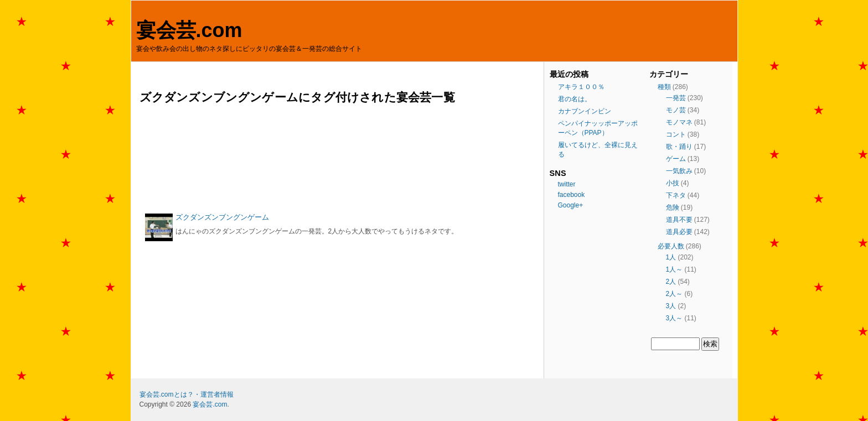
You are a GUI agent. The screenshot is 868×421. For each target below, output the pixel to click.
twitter (567, 184)
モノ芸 (676, 110)
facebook (572, 195)
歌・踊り (679, 147)
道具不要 (679, 220)
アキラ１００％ (581, 87)
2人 (671, 282)
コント (676, 134)
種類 (664, 87)
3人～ (675, 318)
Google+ (571, 205)
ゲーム (676, 159)
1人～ (675, 269)
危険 (673, 207)
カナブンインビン (585, 111)
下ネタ (676, 195)
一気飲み (679, 171)
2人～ (675, 294)
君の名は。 (575, 99)
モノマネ (679, 122)
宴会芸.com (189, 30)
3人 (671, 306)
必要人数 (671, 246)
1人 (671, 257)
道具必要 (679, 232)
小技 (673, 183)
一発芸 (676, 98)
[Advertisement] (339, 158)
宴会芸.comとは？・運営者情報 (187, 394)
